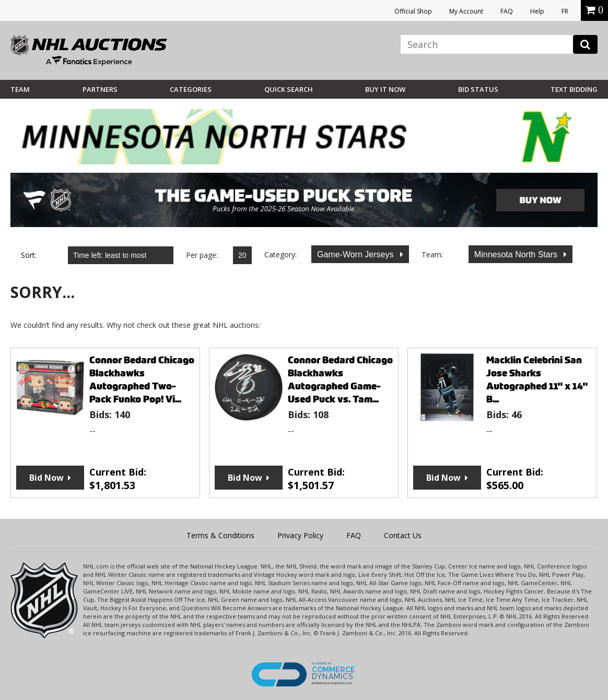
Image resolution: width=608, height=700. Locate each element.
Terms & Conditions (220, 535)
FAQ (507, 11)
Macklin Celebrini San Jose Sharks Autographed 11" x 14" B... (537, 379)
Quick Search (289, 89)
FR (565, 11)
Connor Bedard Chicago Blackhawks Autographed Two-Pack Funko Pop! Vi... (142, 379)
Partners (100, 89)
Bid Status (478, 89)
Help (537, 11)
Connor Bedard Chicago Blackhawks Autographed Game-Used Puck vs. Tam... (340, 379)
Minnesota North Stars (517, 254)
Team (20, 89)
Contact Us (403, 535)
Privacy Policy (300, 535)
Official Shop (413, 11)
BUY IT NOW (385, 89)
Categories (191, 89)
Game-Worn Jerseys (356, 254)
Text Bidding (574, 89)
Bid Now (46, 478)
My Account (466, 11)
